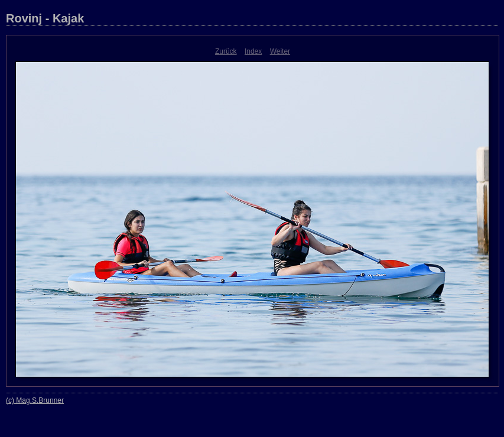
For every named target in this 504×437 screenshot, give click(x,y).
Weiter (280, 51)
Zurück (226, 51)
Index (253, 51)
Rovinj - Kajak (45, 18)
